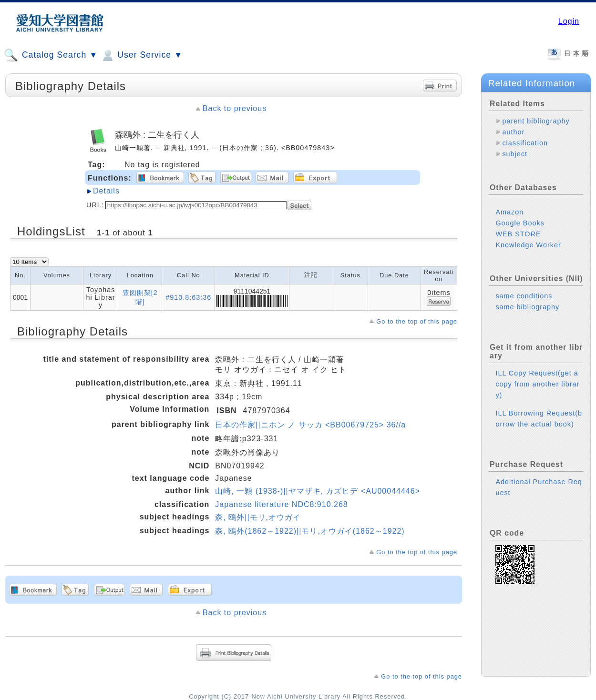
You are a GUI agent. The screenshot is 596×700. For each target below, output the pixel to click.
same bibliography (527, 307)
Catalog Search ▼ (51, 55)
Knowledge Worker (528, 245)
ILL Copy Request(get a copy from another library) (537, 384)
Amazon (509, 212)
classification (525, 143)
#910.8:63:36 (188, 297)
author (513, 132)
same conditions (524, 296)
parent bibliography (536, 121)
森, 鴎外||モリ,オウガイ (258, 517)
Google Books (520, 223)
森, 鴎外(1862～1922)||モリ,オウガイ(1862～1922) (310, 531)
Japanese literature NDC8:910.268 (281, 504)
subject (515, 154)
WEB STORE (518, 234)
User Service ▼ (141, 55)
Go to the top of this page (417, 321)
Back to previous (235, 108)
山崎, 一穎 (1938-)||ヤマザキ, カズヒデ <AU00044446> (318, 491)
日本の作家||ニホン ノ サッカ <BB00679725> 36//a (310, 425)
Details (106, 191)
